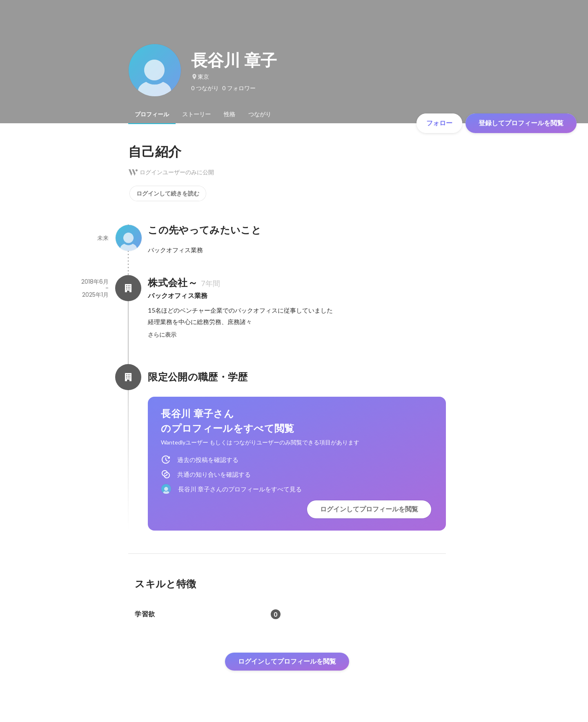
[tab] (152, 114)
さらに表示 (162, 335)
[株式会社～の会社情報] (128, 288)
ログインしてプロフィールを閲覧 (369, 509)
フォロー (439, 123)
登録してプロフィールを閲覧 (521, 123)
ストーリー (196, 114)
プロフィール (152, 114)
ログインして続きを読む (168, 193)
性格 (229, 114)
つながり (260, 114)
